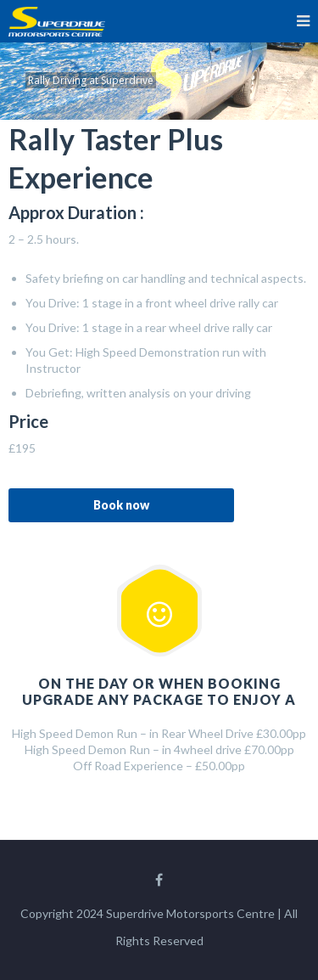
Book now (121, 505)
